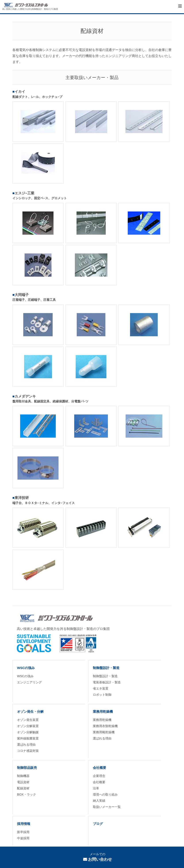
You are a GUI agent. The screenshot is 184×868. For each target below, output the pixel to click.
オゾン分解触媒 (28, 732)
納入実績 (99, 801)
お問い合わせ (98, 859)
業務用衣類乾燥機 (105, 726)
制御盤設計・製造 (106, 668)
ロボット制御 (102, 695)
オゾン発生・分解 (30, 712)
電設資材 (23, 782)
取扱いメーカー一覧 (107, 807)
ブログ (98, 824)
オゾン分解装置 (28, 726)
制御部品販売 (27, 768)
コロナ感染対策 (28, 751)
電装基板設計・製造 (107, 682)
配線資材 (23, 788)
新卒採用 (23, 832)
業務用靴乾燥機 (104, 732)
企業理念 (99, 776)
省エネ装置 (101, 688)
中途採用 (23, 838)
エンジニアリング (29, 682)
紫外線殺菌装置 (28, 738)
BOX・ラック (27, 794)
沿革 (96, 788)
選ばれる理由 (26, 745)
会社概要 (100, 768)
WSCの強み (26, 668)
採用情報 (24, 824)
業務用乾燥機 (103, 712)
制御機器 (23, 776)
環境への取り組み (105, 794)
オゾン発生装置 (28, 720)
